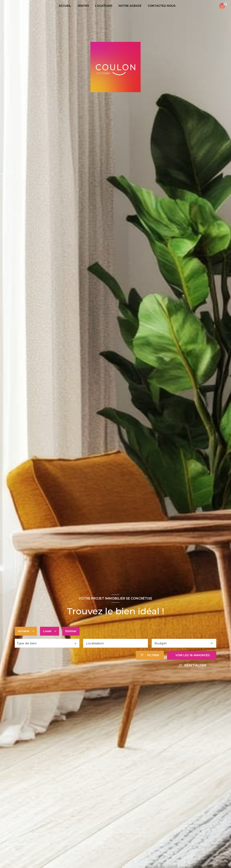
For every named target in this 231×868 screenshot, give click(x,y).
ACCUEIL (65, 6)
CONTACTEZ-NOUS (162, 6)
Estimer (71, 631)
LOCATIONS (104, 6)
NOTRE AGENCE (130, 6)
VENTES (83, 6)
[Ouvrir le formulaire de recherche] (150, 655)
